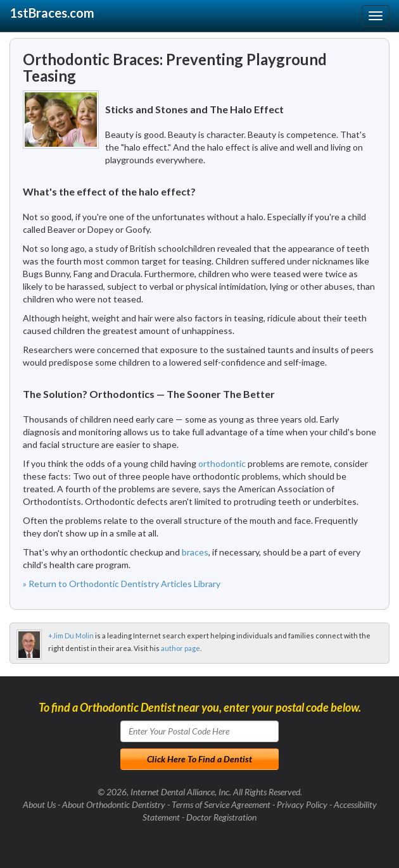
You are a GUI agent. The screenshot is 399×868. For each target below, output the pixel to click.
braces (195, 552)
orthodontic (222, 463)
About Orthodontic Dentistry (114, 804)
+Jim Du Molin (71, 635)
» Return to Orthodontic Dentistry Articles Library (122, 584)
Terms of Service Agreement (221, 804)
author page (180, 648)
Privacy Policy (302, 804)
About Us (39, 804)
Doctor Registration (221, 817)
